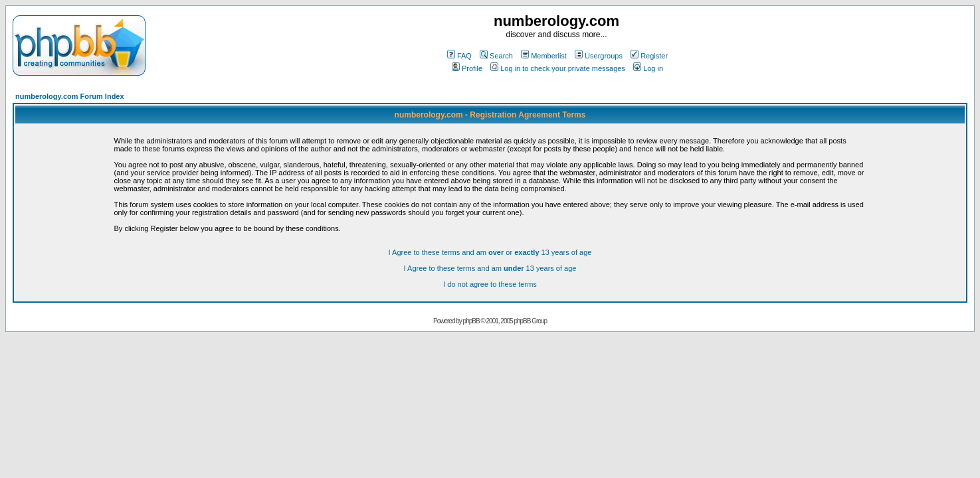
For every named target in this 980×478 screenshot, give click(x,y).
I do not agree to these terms (490, 284)
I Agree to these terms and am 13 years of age (490, 268)
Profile (467, 68)
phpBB (471, 321)
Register (649, 56)
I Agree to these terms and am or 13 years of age (490, 252)
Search (496, 56)
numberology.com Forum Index (70, 96)
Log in (648, 68)
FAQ (459, 56)
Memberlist (544, 56)
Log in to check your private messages (558, 68)
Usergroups (599, 56)
